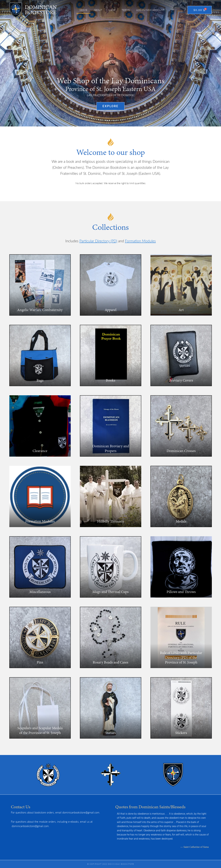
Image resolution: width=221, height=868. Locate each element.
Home (83, 10)
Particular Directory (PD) (98, 241)
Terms (126, 10)
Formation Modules (140, 241)
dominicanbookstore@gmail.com (81, 812)
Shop (112, 10)
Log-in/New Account (150, 10)
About (98, 10)
